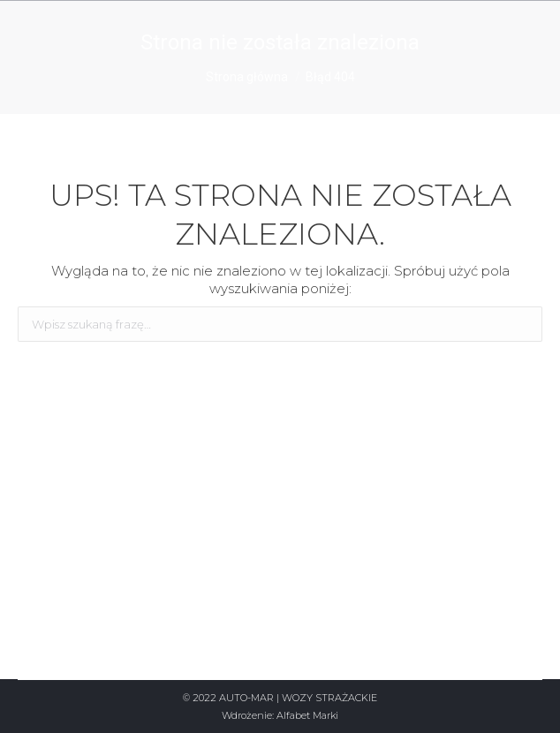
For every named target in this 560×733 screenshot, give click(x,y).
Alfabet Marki (307, 715)
